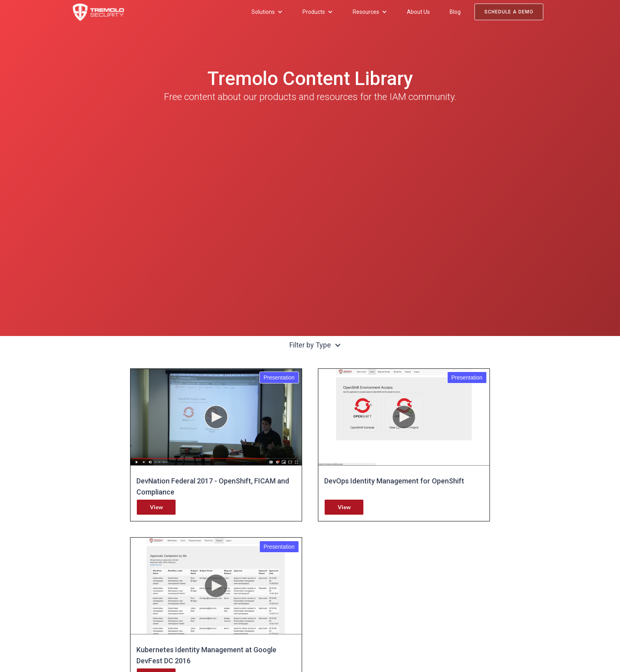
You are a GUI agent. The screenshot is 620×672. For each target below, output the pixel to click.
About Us (418, 12)
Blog (455, 12)
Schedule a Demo (509, 12)
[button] (267, 12)
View (156, 507)
